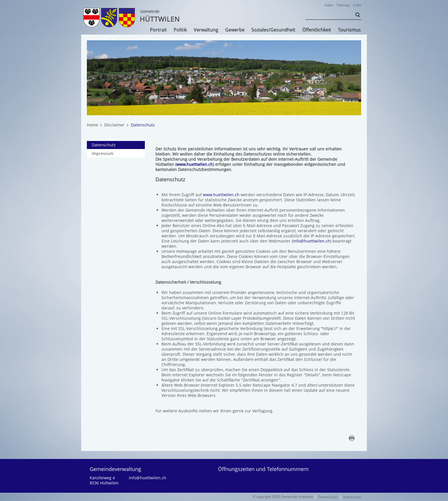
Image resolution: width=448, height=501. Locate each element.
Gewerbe (235, 30)
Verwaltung (206, 30)
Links (357, 5)
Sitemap (343, 5)
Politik (180, 30)
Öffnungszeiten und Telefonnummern (263, 469)
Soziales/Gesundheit (273, 30)
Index (329, 5)
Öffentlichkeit (317, 30)
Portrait (158, 30)
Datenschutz (116, 145)
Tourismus (349, 30)
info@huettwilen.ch (312, 241)
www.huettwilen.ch (195, 164)
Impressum (103, 153)
